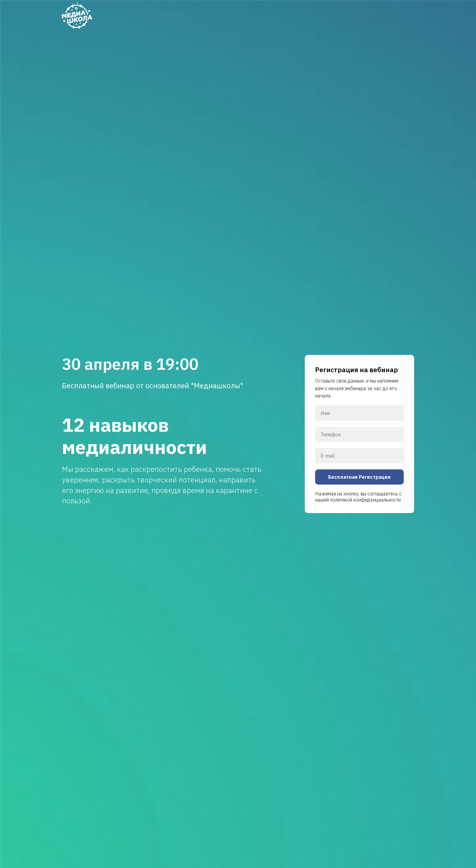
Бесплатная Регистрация (359, 477)
